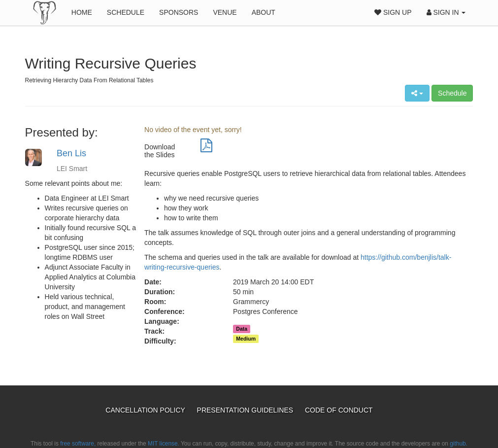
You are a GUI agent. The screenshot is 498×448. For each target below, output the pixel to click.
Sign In (446, 12)
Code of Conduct (339, 410)
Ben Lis (71, 153)
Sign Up (393, 12)
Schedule (126, 12)
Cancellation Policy (146, 410)
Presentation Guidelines (246, 410)
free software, (78, 444)
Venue (225, 12)
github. (459, 444)
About (264, 12)
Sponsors (179, 12)
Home (82, 12)
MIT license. (164, 444)
